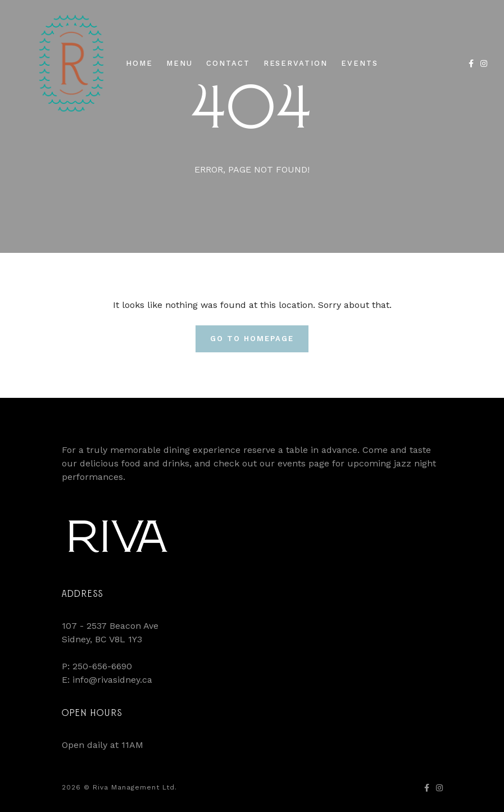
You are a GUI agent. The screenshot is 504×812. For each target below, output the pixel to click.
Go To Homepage (252, 339)
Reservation (296, 63)
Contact (228, 63)
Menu (180, 63)
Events (360, 63)
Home (139, 63)
